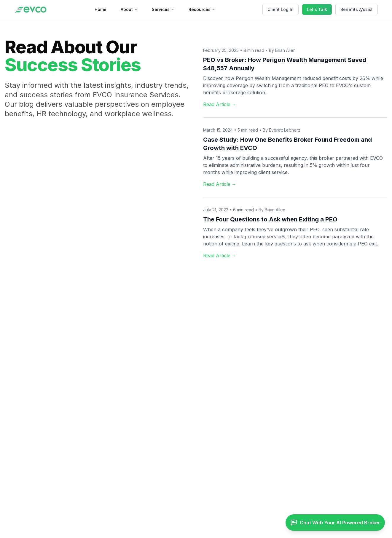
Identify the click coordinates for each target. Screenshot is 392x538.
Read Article (220, 104)
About (129, 9)
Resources (202, 9)
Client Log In (281, 9)
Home (101, 9)
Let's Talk (317, 9)
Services (163, 9)
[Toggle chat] (335, 523)
